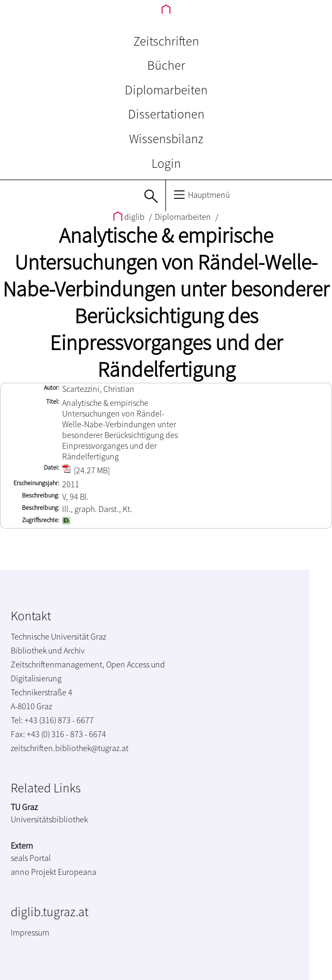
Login (166, 163)
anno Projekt (33, 872)
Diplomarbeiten (166, 90)
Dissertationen (166, 114)
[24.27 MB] (86, 470)
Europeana (77, 872)
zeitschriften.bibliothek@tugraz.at (70, 748)
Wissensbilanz (166, 139)
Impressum (30, 932)
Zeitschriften (166, 41)
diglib (130, 217)
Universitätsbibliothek (49, 819)
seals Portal (31, 858)
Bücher (166, 65)
